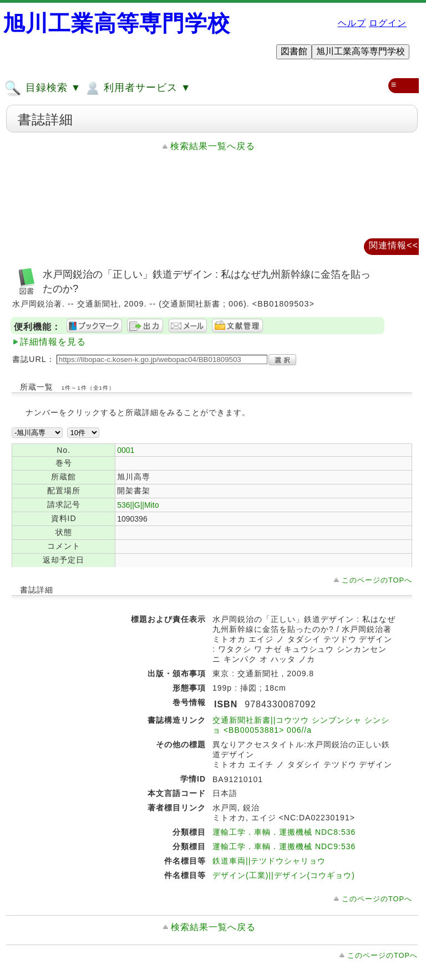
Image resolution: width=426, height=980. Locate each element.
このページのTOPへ (377, 580)
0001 (126, 450)
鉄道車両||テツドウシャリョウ (269, 861)
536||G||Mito (138, 505)
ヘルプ (352, 23)
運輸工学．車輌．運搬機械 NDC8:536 (284, 832)
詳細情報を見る (53, 342)
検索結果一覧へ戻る (213, 146)
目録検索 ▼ (43, 88)
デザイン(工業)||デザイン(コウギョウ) (284, 875)
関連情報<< (394, 245)
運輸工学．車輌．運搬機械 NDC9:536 (284, 846)
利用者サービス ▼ (137, 88)
